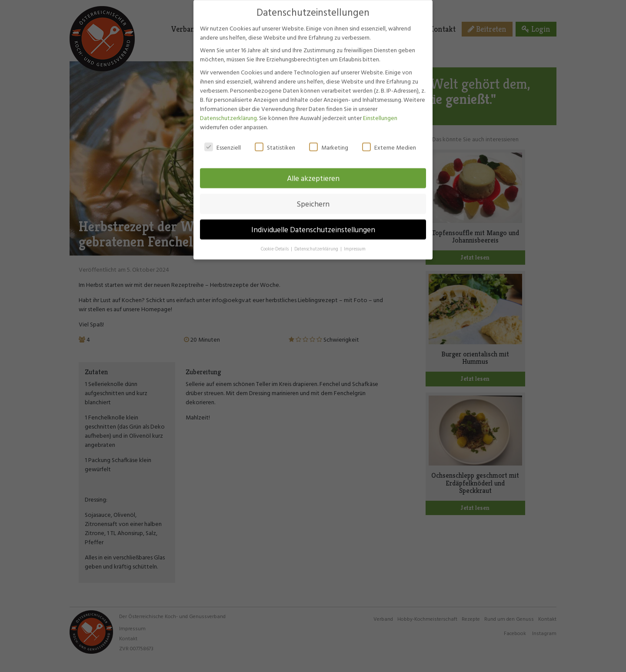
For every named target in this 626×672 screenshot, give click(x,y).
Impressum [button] (355, 244)
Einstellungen (380, 113)
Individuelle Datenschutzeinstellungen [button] (313, 225)
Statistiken (275, 143)
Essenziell (223, 143)
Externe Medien (389, 143)
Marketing (329, 143)
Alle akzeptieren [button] (313, 174)
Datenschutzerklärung (228, 113)
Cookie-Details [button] (275, 244)
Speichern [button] (313, 199)
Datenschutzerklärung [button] (317, 244)
